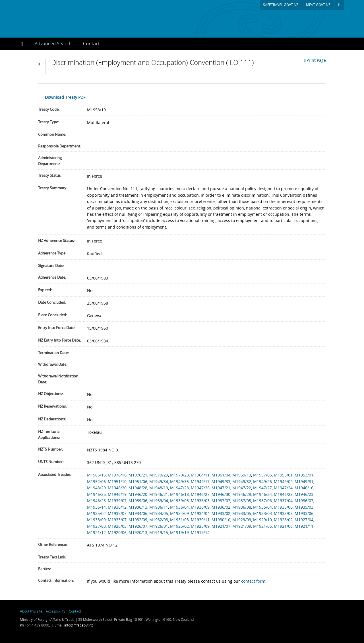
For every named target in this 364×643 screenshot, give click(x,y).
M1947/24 (283, 488)
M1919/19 (179, 532)
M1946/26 (96, 501)
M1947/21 (221, 488)
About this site (31, 611)
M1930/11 (200, 520)
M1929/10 (262, 520)
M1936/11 (159, 507)
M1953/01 (304, 475)
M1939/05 (179, 501)
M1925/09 (200, 526)
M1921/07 (221, 526)
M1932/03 (159, 520)
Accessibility (55, 611)
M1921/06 (283, 526)
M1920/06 (117, 532)
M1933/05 (242, 513)
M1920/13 (138, 532)
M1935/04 (262, 507)
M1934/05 (159, 513)
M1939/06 (138, 501)
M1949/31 (304, 481)
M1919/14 (200, 532)
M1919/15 (159, 532)
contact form (253, 581)
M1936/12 (117, 507)
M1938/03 (200, 501)
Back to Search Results (42, 66)
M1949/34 (159, 481)
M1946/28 (283, 494)
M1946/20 (138, 494)
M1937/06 (262, 501)
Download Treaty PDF (65, 97)
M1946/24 (262, 494)
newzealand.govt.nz (258, 619)
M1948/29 (96, 488)
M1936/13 (138, 507)
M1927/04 (304, 520)
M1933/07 (117, 520)
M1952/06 (96, 481)
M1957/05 (262, 475)
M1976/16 (117, 475)
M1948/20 (117, 488)
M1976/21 (138, 475)
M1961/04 (221, 475)
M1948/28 (138, 488)
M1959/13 (242, 475)
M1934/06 (138, 513)
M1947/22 (242, 488)
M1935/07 (117, 513)
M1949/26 (262, 481)
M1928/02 (283, 520)
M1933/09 (96, 520)
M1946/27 (200, 494)
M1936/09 (200, 507)
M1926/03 (117, 526)
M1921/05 (262, 526)
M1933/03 (262, 513)
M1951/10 (117, 481)
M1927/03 (96, 526)
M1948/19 (159, 488)
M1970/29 (159, 475)
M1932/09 (138, 520)
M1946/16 (304, 488)
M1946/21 (159, 494)
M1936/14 (96, 507)
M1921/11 (304, 526)
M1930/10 (221, 520)
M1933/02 (221, 513)
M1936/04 (179, 507)
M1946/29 (242, 494)
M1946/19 (117, 494)
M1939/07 (117, 501)
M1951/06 (138, 481)
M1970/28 (179, 475)
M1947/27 (262, 488)
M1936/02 (221, 507)
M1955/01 (283, 475)
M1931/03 (179, 520)
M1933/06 (304, 513)
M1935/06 (283, 507)
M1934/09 (179, 513)
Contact (91, 44)
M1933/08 (283, 513)
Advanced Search (53, 44)
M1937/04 (283, 501)
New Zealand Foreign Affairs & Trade (309, 619)
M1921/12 (96, 532)
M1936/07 (304, 501)
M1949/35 (179, 481)
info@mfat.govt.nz (79, 625)
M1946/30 (221, 494)
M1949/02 (283, 481)
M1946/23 (304, 494)
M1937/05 (242, 501)
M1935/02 (96, 513)
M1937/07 (221, 501)
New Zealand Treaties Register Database (75, 19)
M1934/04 (200, 513)
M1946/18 (179, 494)
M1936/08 (242, 507)
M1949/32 (242, 481)
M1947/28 (179, 488)
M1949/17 (200, 481)
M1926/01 (159, 526)
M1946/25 (96, 494)
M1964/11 (200, 475)
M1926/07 (138, 526)
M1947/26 (200, 488)
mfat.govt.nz (318, 5)
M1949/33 (221, 481)
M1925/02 (179, 526)
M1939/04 (159, 501)
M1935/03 (304, 507)
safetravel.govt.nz (281, 5)
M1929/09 (242, 520)
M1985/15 (96, 475)
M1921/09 (242, 526)
